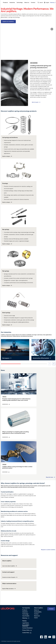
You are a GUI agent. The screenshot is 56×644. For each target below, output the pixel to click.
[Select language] (47, 3)
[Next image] (54, 364)
